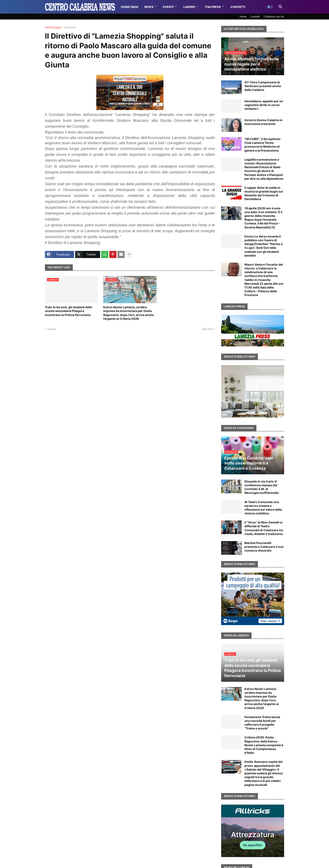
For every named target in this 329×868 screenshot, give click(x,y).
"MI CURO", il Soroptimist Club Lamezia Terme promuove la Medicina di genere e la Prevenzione (262, 145)
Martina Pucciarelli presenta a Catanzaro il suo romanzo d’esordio (264, 547)
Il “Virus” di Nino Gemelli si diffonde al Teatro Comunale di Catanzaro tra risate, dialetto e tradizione (264, 528)
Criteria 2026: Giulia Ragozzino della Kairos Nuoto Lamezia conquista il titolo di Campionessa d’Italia (264, 745)
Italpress (213, 7)
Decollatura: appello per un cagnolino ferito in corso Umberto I (264, 105)
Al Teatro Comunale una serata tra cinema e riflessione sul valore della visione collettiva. (263, 508)
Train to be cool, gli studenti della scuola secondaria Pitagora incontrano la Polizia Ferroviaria (69, 311)
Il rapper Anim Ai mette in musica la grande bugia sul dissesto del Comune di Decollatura (264, 193)
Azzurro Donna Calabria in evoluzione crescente (263, 122)
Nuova (52, 329)
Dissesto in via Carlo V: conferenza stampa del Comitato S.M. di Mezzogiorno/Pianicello (262, 487)
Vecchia (207, 329)
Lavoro (189, 7)
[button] (270, 7)
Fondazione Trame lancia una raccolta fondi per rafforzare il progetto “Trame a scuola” (262, 723)
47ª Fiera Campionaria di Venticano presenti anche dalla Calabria (263, 86)
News (149, 7)
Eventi (168, 7)
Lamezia (70, 27)
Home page (53, 27)
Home (243, 16)
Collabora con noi (274, 16)
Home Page (130, 7)
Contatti (238, 7)
